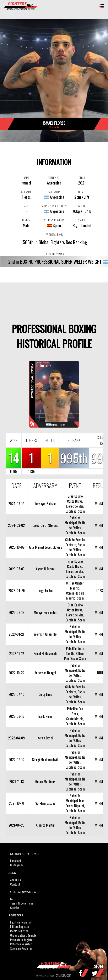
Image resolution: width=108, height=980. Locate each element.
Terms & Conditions (22, 903)
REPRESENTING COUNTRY (54, 206)
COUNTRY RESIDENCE (54, 220)
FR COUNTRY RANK (54, 254)
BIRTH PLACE (54, 178)
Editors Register (20, 927)
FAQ (12, 899)
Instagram (16, 865)
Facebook (16, 861)
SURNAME (26, 192)
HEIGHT (82, 192)
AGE (26, 206)
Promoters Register (22, 940)
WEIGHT (82, 206)
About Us (15, 880)
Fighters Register (21, 922)
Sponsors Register (21, 948)
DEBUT (82, 178)
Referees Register (21, 944)
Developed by (54, 976)
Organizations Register (24, 935)
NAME (26, 178)
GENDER (26, 220)
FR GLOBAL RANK (54, 235)
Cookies (15, 908)
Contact (15, 884)
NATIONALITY (54, 192)
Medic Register (19, 931)
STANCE (82, 220)
